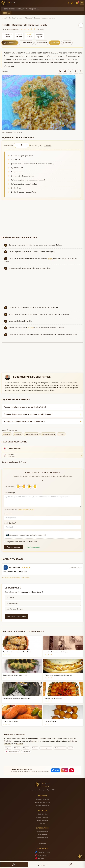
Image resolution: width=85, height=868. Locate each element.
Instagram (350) (42, 855)
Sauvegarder (41, 43)
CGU (42, 841)
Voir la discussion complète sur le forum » (16, 578)
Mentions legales (42, 838)
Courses (55, 43)
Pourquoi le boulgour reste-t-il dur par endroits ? (24, 422)
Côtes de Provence (13, 752)
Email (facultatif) (10, 523)
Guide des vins (43, 814)
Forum (42, 823)
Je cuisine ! (10, 43)
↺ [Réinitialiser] (40, 145)
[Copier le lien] (81, 71)
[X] (71, 71)
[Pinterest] (65, 71)
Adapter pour (9, 145)
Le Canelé (10, 598)
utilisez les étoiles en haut (26, 510)
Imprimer (67, 43)
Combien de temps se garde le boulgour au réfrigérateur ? (28, 414)
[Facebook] (60, 71)
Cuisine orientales (48, 434)
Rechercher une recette (43, 802)
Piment (61, 434)
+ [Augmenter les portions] (27, 145)
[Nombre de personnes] (22, 145)
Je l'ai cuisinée (26, 43)
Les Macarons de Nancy (15, 609)
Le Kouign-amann (13, 603)
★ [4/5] (31, 29)
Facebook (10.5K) (42, 852)
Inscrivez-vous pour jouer (16, 617)
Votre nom (8, 514)
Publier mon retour (14, 547)
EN (82, 3)
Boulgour (18, 434)
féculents (7, 741)
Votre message (10, 493)
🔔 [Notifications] (77, 3)
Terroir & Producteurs (42, 817)
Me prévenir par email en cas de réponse (21, 542)
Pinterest (40, 858)
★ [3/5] (28, 29)
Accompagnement (32, 434)
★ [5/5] (35, 29)
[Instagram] (65, 770)
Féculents (29, 18)
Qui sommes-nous (42, 832)
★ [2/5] (25, 29)
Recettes (12, 18)
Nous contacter (42, 835)
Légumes (20, 18)
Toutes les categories (42, 799)
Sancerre (19, 744)
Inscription (42, 844)
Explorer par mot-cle (42, 805)
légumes (34, 741)
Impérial (48, 145)
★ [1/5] (22, 29)
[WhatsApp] (76, 71)
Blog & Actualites (42, 820)
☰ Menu (7, 13)
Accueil (4, 18)
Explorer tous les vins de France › (14, 462)
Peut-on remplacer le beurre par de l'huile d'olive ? (25, 407)
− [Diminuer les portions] (16, 145)
